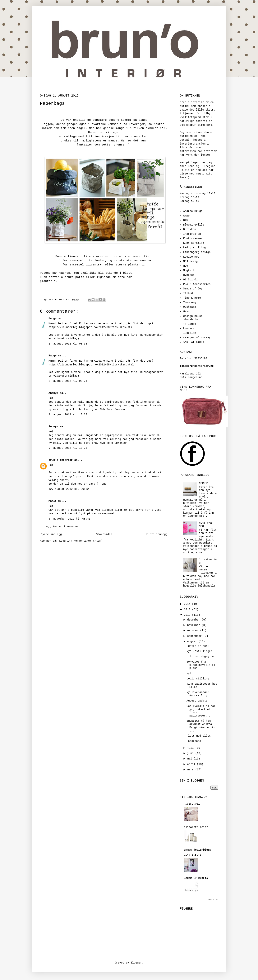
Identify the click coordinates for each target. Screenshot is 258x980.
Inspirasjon (192, 234)
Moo (186, 266)
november (194, 625)
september (195, 636)
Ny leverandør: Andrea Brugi (198, 694)
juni (191, 753)
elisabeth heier (196, 827)
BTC (186, 220)
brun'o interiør (61, 460)
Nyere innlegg (51, 534)
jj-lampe (190, 324)
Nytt (190, 673)
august (193, 641)
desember (194, 620)
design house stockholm (193, 318)
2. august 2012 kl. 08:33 (68, 344)
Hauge (53, 318)
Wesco (187, 312)
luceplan (190, 333)
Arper (187, 216)
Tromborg (190, 302)
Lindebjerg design (197, 252)
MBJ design (191, 261)
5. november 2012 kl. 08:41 (69, 519)
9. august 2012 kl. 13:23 (68, 415)
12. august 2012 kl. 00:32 (69, 489)
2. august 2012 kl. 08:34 (68, 381)
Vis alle (213, 900)
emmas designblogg (198, 850)
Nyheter (189, 275)
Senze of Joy (193, 289)
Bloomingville (194, 225)
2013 (188, 610)
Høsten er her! (198, 646)
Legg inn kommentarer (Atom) (81, 541)
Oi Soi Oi (191, 280)
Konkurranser (193, 239)
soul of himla (194, 342)
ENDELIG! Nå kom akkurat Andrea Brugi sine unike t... (201, 726)
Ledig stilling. (199, 679)
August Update (197, 701)
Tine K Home (192, 298)
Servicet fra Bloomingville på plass (201, 665)
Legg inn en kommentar (62, 526)
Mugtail (189, 270)
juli (191, 748)
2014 (188, 604)
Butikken (190, 229)
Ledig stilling (195, 248)
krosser (189, 328)
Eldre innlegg (157, 534)
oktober (193, 630)
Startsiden (104, 534)
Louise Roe (191, 257)
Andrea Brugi (193, 211)
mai (190, 759)
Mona (62, 300)
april (192, 764)
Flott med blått (199, 736)
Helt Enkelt (193, 856)
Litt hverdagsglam (200, 656)
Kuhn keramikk (194, 243)
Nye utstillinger (199, 651)
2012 (188, 615)
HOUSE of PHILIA (196, 878)
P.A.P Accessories (197, 284)
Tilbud (188, 293)
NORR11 (204, 483)
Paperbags (194, 741)
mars (191, 770)
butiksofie (192, 805)
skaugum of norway (197, 338)
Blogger (136, 963)
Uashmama (190, 307)
